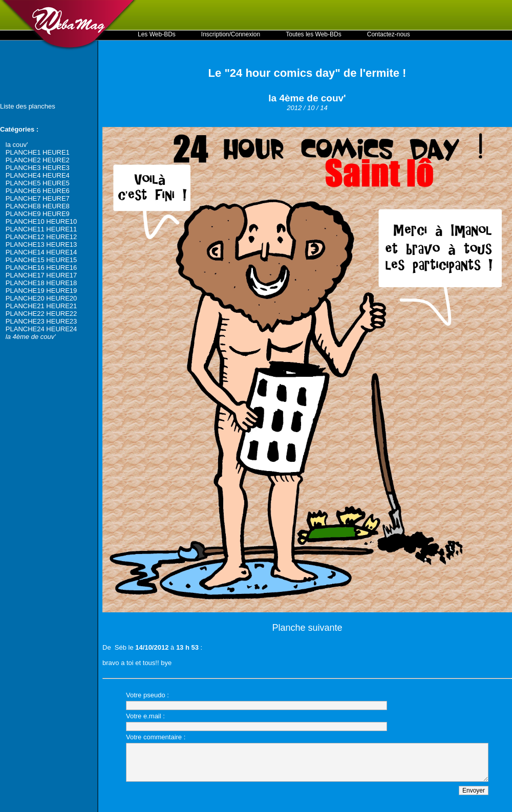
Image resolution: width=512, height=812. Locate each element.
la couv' (17, 145)
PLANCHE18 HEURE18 (41, 283)
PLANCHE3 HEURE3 (38, 168)
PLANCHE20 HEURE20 (41, 298)
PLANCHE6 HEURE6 (38, 191)
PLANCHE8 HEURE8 (38, 206)
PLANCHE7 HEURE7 (38, 198)
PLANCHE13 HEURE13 (41, 244)
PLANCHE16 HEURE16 (41, 268)
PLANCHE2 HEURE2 (38, 160)
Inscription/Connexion (231, 34)
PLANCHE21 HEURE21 (41, 306)
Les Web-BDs (157, 34)
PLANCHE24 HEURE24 (41, 329)
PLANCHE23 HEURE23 (41, 321)
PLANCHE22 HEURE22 (41, 314)
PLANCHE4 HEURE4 (38, 175)
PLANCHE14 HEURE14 (41, 252)
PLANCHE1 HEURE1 (38, 152)
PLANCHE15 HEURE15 (41, 260)
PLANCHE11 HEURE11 (41, 229)
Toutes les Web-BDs (314, 34)
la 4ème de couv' (31, 337)
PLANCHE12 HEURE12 (41, 237)
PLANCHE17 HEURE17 (41, 275)
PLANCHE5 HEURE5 (38, 183)
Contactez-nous (389, 34)
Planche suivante (307, 628)
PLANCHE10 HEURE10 (41, 221)
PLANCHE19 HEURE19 (41, 291)
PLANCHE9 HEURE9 (38, 214)
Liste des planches (28, 106)
